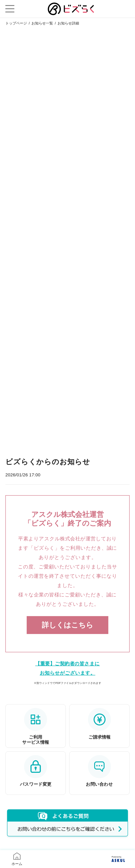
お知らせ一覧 (42, 23)
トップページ (16, 23)
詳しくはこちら (67, 625)
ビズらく (71, 9)
